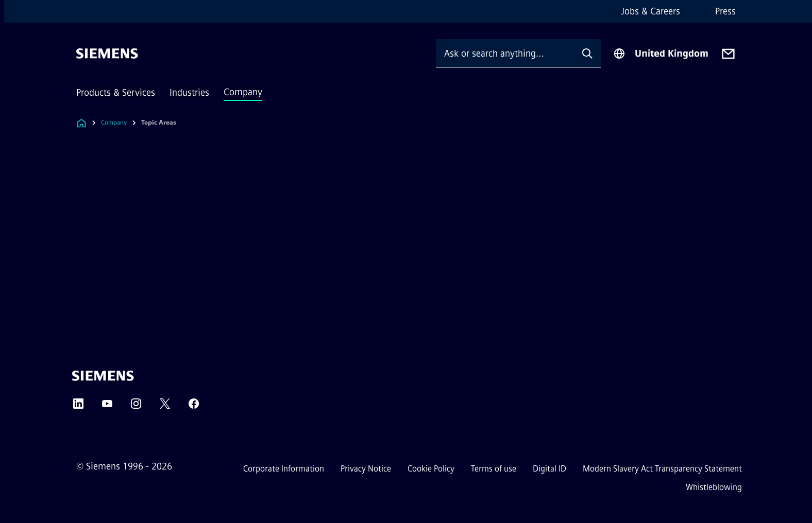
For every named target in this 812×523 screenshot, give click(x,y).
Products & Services (116, 93)
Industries (189, 93)
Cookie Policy (431, 469)
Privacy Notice (366, 469)
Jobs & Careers (650, 11)
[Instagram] (136, 407)
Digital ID (549, 469)
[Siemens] (107, 54)
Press (725, 11)
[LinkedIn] (78, 407)
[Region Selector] (661, 54)
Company (243, 92)
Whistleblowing (714, 487)
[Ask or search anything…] (505, 53)
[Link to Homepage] (81, 123)
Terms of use (494, 469)
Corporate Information (284, 469)
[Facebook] (194, 407)
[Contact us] (728, 54)
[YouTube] (107, 407)
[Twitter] (165, 407)
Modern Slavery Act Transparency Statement (662, 469)
